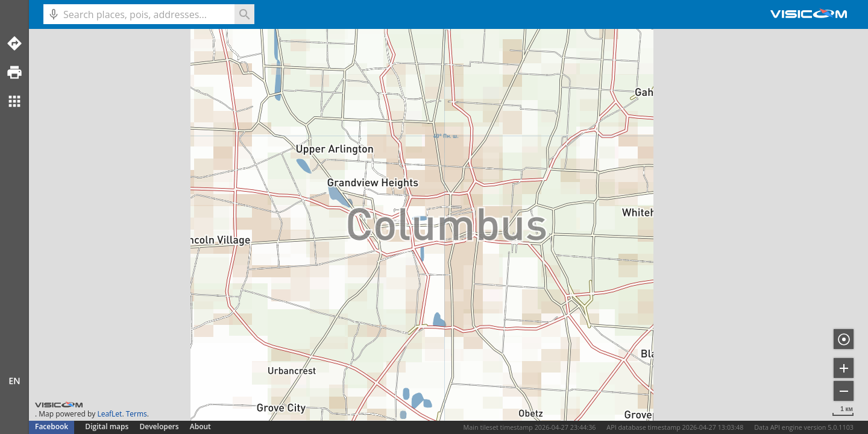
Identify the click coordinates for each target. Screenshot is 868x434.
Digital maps (108, 426)
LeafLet (109, 414)
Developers (159, 426)
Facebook (52, 426)
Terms (137, 414)
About (200, 426)
